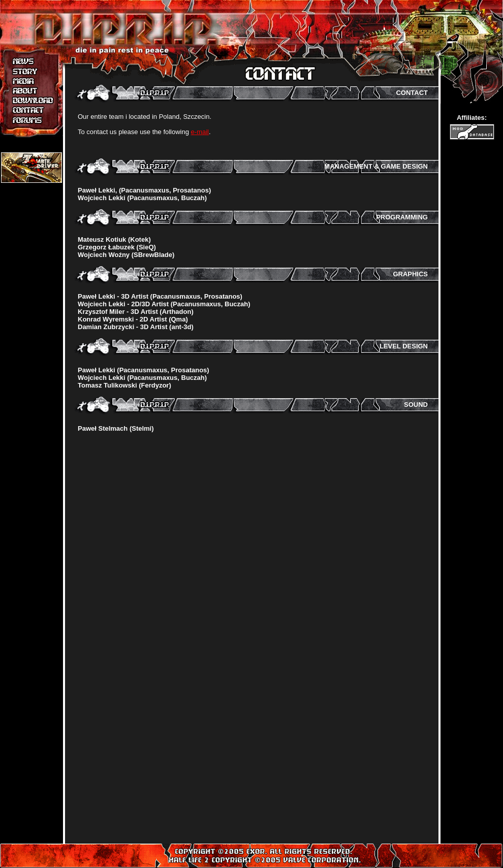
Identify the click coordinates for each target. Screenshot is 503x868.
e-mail (200, 132)
